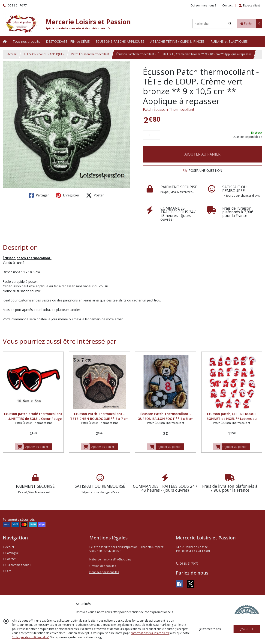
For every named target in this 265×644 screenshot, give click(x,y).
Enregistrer (67, 195)
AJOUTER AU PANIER (202, 154)
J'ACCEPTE (247, 629)
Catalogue (11, 553)
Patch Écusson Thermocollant (169, 109)
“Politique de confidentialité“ (30, 637)
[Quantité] (152, 135)
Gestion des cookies (103, 566)
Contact (227, 5)
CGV (7, 571)
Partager (39, 195)
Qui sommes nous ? (17, 565)
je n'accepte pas (210, 629)
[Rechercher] (230, 24)
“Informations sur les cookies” (150, 633)
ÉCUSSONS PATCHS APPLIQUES (44, 54)
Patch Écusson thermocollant (90, 54)
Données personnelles (104, 572)
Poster (95, 195)
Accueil (12, 54)
